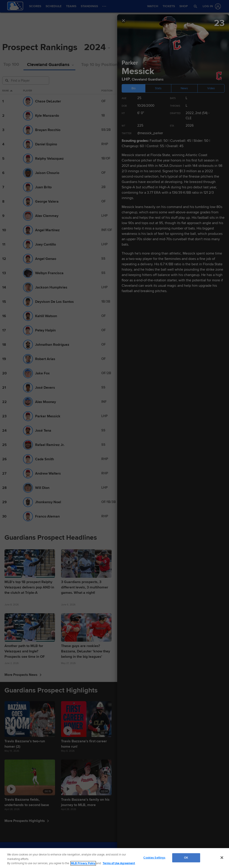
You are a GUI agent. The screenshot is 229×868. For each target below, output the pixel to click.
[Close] (222, 857)
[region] (114, 858)
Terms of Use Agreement (119, 863)
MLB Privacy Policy (83, 863)
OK (186, 857)
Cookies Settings (154, 857)
